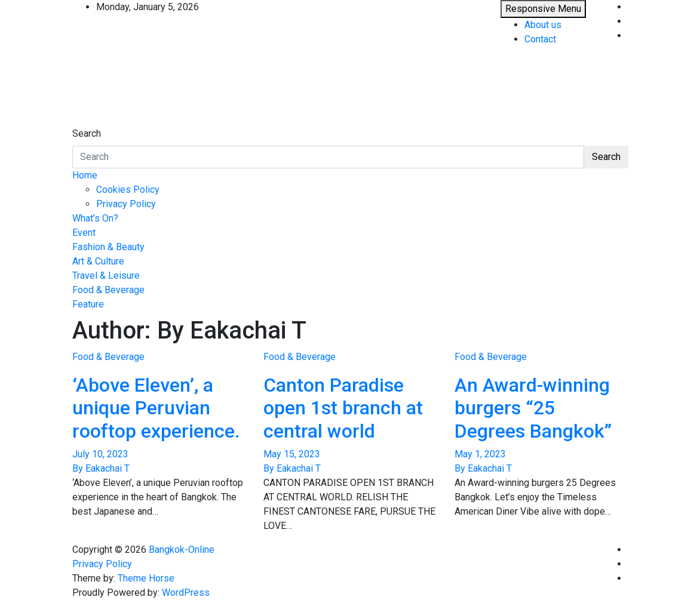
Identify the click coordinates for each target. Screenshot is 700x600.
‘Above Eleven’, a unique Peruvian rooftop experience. (156, 408)
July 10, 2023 (100, 454)
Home (85, 175)
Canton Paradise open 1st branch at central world (343, 408)
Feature (88, 304)
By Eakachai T (101, 468)
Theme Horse (146, 578)
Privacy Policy (126, 204)
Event (84, 233)
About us (543, 25)
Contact (540, 39)
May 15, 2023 (292, 454)
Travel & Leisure (106, 276)
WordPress (186, 593)
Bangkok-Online (182, 550)
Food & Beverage (108, 290)
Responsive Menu (543, 9)
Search (87, 133)
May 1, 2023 (480, 454)
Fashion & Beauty (108, 247)
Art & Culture (98, 261)
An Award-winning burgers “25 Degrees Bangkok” (533, 408)
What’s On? (95, 218)
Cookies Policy (128, 190)
